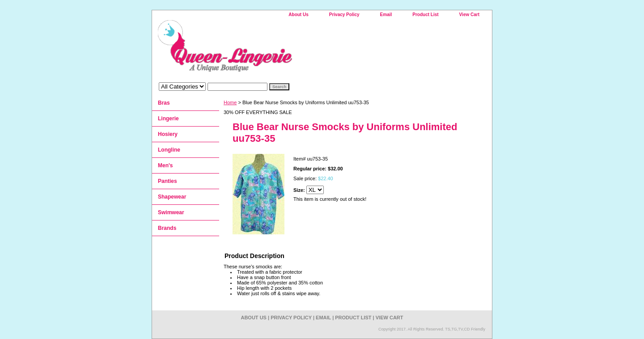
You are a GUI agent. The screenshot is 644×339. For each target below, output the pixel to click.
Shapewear (172, 197)
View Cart (469, 15)
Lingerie (168, 119)
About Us (298, 15)
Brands (167, 228)
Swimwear (171, 212)
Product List (425, 15)
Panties (167, 181)
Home (230, 102)
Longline (169, 150)
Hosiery (168, 134)
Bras (164, 103)
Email (386, 15)
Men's (165, 165)
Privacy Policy (344, 15)
